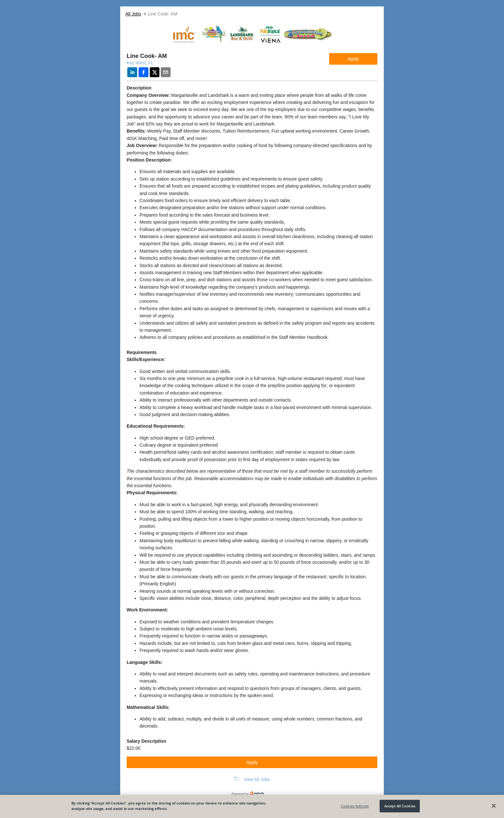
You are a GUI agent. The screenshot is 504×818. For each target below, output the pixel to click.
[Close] (494, 806)
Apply (353, 59)
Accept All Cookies (400, 806)
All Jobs (133, 14)
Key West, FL (140, 63)
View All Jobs (257, 779)
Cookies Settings (355, 806)
